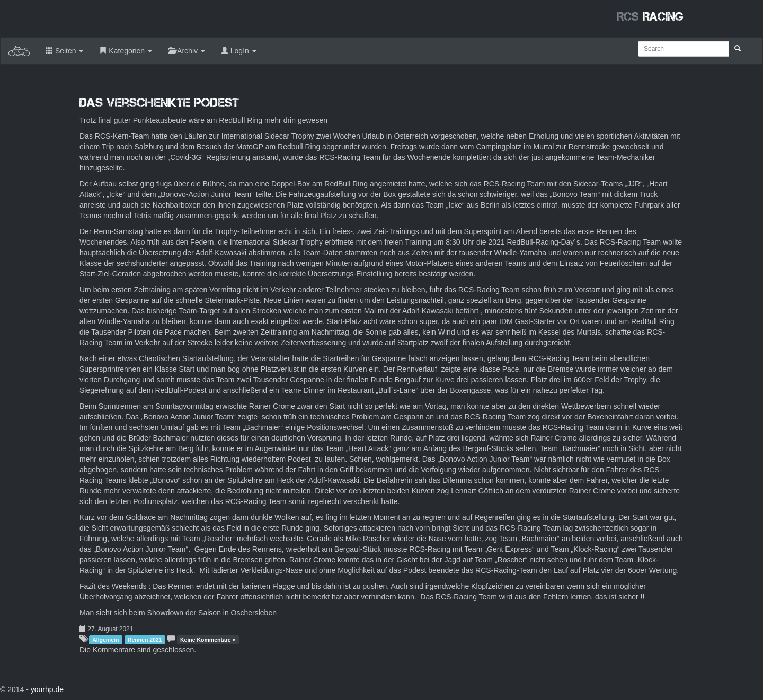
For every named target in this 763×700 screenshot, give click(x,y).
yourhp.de (47, 689)
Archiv (187, 51)
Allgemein (105, 640)
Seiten (64, 51)
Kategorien (126, 51)
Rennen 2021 (145, 640)
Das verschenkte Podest (159, 102)
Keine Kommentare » (208, 640)
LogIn (239, 51)
